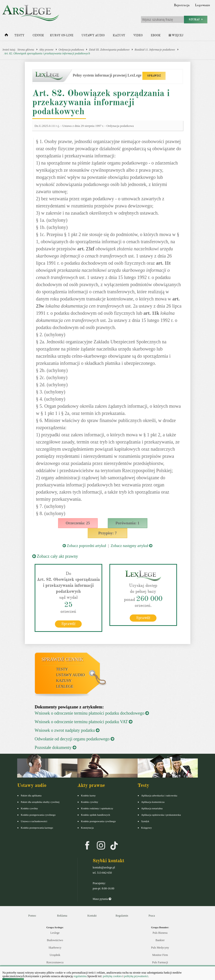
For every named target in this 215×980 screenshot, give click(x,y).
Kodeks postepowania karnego (37, 828)
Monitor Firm (160, 955)
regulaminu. (80, 976)
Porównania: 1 (128, 523)
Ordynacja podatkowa (71, 50)
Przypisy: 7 (108, 533)
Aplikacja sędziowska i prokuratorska (161, 815)
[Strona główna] (6, 36)
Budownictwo (55, 940)
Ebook (156, 35)
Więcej (176, 35)
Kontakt (92, 916)
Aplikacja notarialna (152, 808)
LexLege (65, 686)
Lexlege (55, 933)
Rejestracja (182, 5)
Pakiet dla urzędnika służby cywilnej (40, 802)
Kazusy (119, 35)
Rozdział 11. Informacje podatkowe (155, 50)
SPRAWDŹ (154, 76)
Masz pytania (102, 899)
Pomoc (32, 916)
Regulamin (122, 916)
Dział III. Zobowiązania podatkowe (109, 50)
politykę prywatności (136, 976)
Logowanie (202, 5)
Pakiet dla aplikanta (31, 795)
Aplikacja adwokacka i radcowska (159, 795)
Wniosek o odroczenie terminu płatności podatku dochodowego (92, 713)
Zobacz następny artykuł (132, 546)
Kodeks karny (88, 795)
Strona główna (26, 50)
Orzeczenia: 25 (78, 523)
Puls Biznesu (160, 933)
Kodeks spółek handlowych (96, 815)
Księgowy (147, 828)
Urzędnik (55, 955)
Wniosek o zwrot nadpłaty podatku (67, 730)
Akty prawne (46, 50)
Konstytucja (87, 828)
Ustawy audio (93, 35)
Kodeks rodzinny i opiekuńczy (97, 808)
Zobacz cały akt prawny (55, 556)
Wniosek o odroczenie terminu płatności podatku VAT (83, 722)
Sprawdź (68, 624)
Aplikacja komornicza (153, 802)
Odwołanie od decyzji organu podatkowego (74, 739)
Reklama (62, 916)
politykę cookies (112, 976)
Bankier (160, 940)
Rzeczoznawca (55, 962)
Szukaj (196, 19)
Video (138, 35)
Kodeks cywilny (29, 808)
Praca (152, 916)
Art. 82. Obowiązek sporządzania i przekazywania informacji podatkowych (47, 53)
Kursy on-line (62, 35)
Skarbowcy (55, 948)
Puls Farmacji (160, 962)
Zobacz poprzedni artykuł (84, 546)
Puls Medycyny (160, 948)
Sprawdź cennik (62, 659)
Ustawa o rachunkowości (34, 821)
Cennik (38, 35)
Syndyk (145, 821)
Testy (19, 35)
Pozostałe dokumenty (55, 748)
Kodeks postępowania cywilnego (38, 815)
